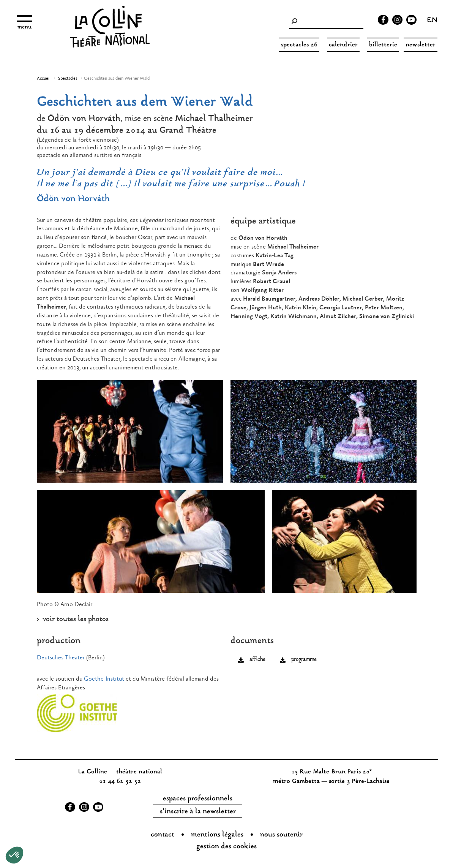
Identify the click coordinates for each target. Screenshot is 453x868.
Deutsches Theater (61, 658)
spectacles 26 (299, 45)
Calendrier (343, 45)
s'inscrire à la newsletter (198, 812)
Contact (163, 835)
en (432, 21)
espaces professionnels (198, 799)
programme (304, 660)
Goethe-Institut (104, 679)
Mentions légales (217, 835)
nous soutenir (281, 835)
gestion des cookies (226, 847)
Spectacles (68, 79)
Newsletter (421, 45)
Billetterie (383, 45)
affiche (257, 660)
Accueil (44, 79)
